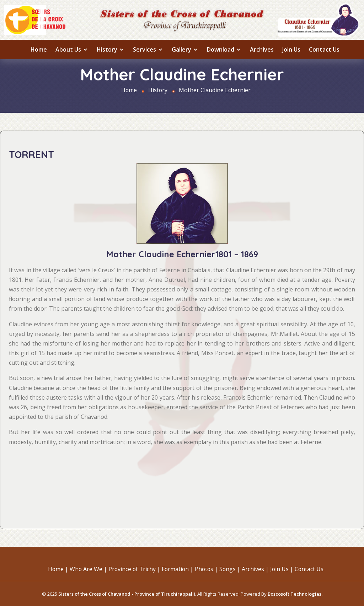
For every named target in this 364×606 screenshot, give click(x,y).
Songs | (231, 569)
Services (148, 49)
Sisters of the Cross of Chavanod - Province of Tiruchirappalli (127, 593)
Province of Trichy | (133, 569)
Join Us (291, 49)
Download (224, 49)
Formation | (178, 569)
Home (39, 49)
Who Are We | (87, 569)
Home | (56, 569)
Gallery (185, 49)
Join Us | (283, 569)
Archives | (257, 569)
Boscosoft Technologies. (295, 593)
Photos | (207, 569)
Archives (262, 49)
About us (72, 49)
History (111, 49)
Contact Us (324, 49)
